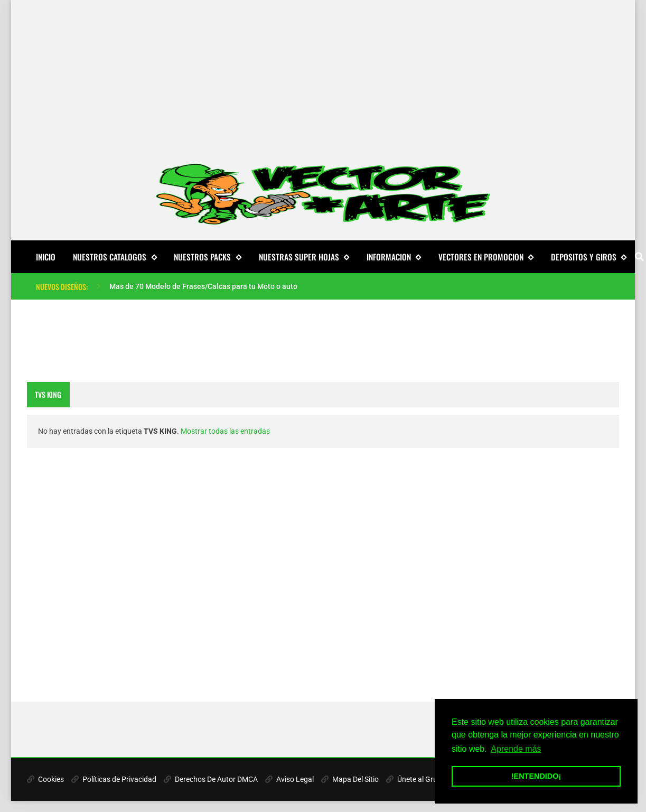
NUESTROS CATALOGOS (115, 257)
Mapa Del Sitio (350, 779)
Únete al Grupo (416, 779)
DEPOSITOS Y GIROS (589, 257)
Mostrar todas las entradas (225, 431)
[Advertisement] (323, 74)
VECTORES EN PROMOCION (486, 257)
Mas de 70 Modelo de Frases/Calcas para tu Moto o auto (203, 286)
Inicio (46, 257)
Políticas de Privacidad (114, 779)
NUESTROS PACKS (207, 257)
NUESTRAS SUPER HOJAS (304, 257)
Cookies (45, 779)
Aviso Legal (289, 779)
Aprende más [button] (516, 749)
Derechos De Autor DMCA (211, 779)
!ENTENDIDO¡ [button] (536, 776)
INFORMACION (394, 257)
